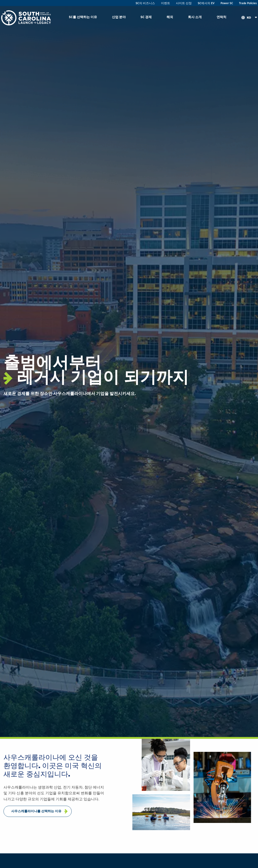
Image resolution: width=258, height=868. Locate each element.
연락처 (221, 17)
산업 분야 (119, 17)
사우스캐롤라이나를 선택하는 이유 (36, 811)
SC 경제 (146, 17)
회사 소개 (195, 17)
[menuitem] (83, 18)
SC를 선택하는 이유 (83, 17)
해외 (170, 17)
